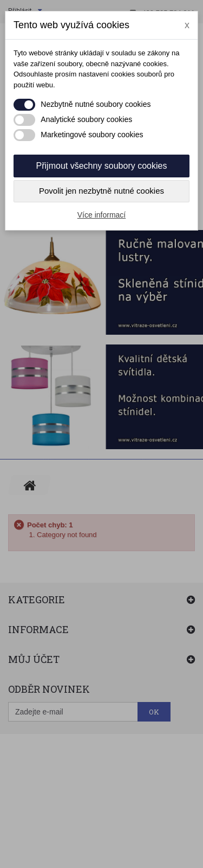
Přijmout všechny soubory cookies (102, 166)
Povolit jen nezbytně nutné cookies (101, 191)
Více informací (101, 215)
